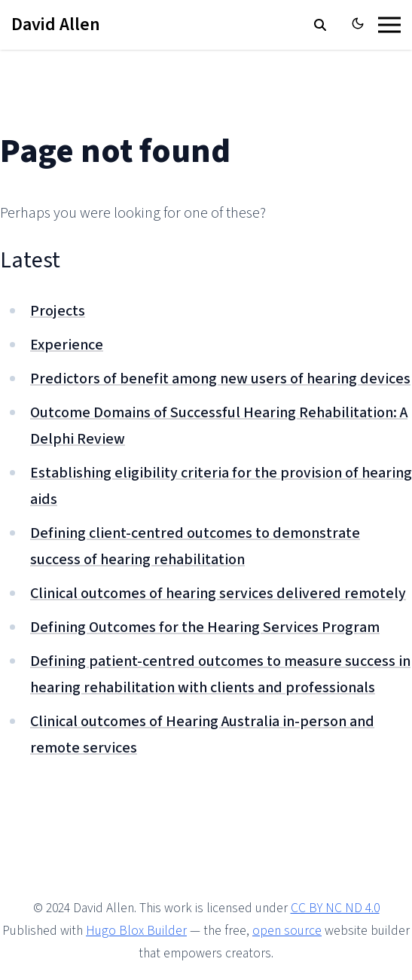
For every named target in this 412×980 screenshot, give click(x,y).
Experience (67, 345)
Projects (58, 311)
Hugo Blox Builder (136, 931)
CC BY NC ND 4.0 (335, 908)
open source (287, 931)
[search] (320, 25)
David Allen (56, 24)
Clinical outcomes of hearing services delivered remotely (218, 594)
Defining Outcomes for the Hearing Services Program (205, 627)
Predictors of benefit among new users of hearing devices (220, 379)
